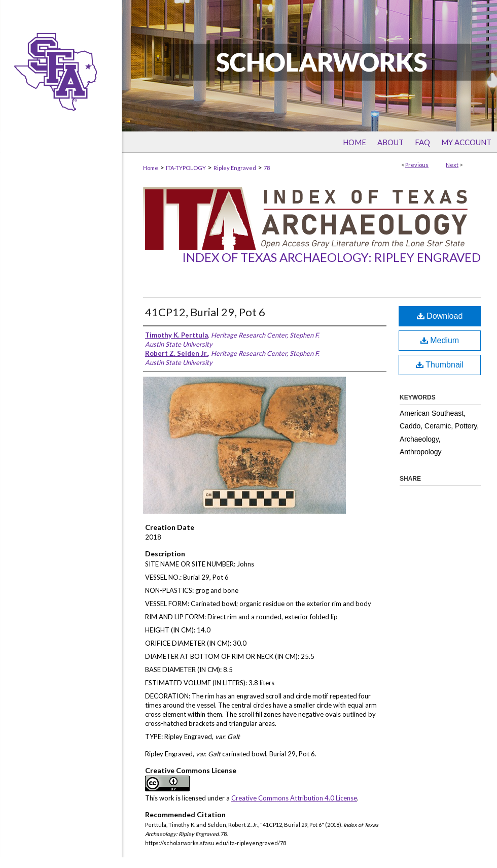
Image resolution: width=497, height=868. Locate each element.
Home (151, 168)
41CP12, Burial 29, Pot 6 (205, 312)
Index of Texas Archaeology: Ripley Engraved (331, 257)
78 (267, 168)
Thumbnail (440, 365)
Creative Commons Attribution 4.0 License (294, 798)
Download (440, 316)
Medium (440, 340)
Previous (417, 165)
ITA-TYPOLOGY (186, 168)
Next (452, 165)
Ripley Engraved (235, 168)
